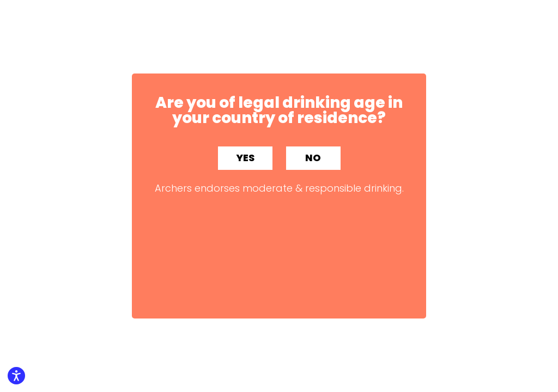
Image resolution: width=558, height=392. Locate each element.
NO (313, 158)
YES (245, 158)
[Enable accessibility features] (16, 376)
